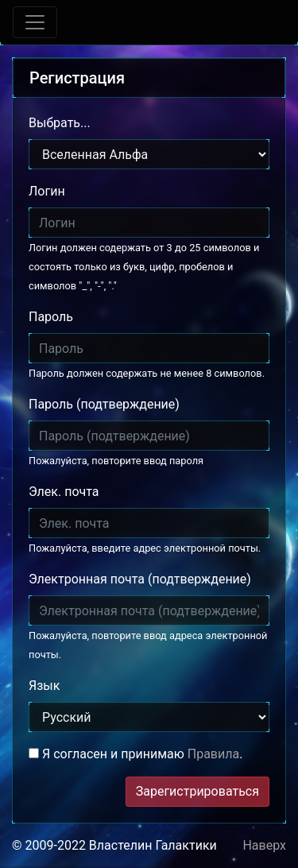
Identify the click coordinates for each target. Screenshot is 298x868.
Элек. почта (64, 492)
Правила (213, 754)
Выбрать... (60, 123)
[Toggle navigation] (35, 22)
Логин (47, 191)
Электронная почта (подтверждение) (140, 579)
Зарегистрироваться (197, 791)
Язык (44, 686)
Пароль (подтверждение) (104, 404)
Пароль (51, 317)
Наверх (264, 845)
